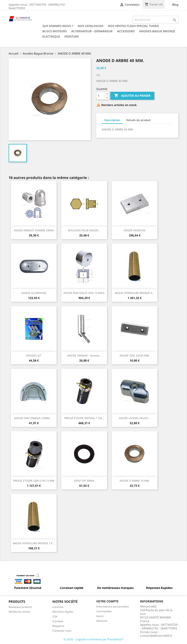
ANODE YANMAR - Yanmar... (84, 355)
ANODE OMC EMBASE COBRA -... (34, 418)
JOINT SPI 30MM (84, 481)
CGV (55, 616)
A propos (58, 621)
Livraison (58, 607)
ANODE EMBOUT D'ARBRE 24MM (34, 230)
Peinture (72, 36)
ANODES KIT (34, 355)
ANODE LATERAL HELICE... (135, 418)
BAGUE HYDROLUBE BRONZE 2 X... (34, 543)
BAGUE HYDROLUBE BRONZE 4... (135, 293)
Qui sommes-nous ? (58, 26)
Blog (175, 5)
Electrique (51, 36)
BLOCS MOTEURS (55, 31)
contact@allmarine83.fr (156, 636)
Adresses (102, 621)
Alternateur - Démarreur (92, 31)
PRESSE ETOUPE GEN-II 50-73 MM (34, 481)
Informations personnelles (112, 607)
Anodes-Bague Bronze (157, 31)
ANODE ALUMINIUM (34, 293)
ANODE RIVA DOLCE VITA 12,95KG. (84, 293)
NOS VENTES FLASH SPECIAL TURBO (133, 26)
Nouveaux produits (20, 607)
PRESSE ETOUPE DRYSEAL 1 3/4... (84, 418)
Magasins (58, 626)
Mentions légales (63, 612)
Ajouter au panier (132, 96)
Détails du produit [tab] (138, 120)
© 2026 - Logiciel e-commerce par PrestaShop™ (94, 639)
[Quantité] (101, 96)
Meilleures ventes (19, 612)
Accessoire (126, 31)
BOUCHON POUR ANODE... (84, 230)
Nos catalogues (91, 26)
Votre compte (107, 601)
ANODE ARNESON (135, 230)
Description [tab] (112, 120)
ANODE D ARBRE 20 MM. (135, 481)
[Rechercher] (155, 20)
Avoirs (100, 616)
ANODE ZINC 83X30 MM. (135, 355)
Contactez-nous (62, 631)
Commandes (104, 611)
